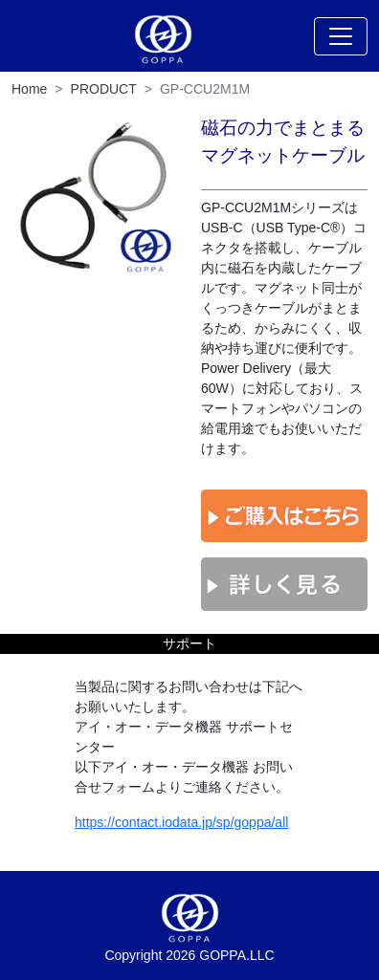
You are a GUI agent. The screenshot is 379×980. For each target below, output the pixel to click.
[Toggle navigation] (341, 36)
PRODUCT (104, 89)
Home (29, 89)
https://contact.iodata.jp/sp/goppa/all (181, 822)
